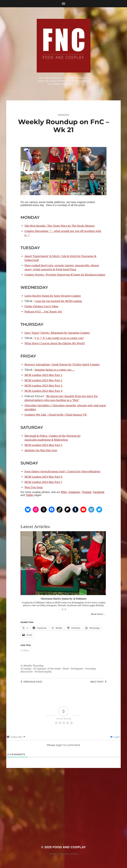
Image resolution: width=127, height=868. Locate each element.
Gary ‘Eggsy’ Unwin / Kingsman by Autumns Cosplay (57, 333)
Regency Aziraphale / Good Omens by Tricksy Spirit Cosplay (62, 364)
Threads (86, 492)
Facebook (99, 492)
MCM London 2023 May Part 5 (43, 445)
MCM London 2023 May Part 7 (43, 482)
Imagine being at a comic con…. (55, 370)
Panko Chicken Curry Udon (41, 306)
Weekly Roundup (34, 666)
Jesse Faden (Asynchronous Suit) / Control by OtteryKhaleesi (62, 471)
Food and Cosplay (69, 847)
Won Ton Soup (34, 487)
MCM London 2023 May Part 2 (43, 380)
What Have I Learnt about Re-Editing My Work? (55, 343)
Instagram (74, 492)
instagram (78, 669)
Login (115, 737)
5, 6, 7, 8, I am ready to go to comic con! (59, 338)
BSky (64, 492)
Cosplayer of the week (48, 669)
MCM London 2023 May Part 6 (43, 477)
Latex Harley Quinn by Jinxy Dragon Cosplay (53, 296)
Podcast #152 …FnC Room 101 (43, 312)
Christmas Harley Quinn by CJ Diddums (64, 599)
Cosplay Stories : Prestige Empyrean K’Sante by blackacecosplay (65, 275)
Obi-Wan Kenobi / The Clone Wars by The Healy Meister (60, 226)
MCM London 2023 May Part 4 (43, 391)
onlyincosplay (44, 672)
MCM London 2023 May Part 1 (43, 375)
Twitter (30, 495)
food (66, 669)
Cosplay (27, 669)
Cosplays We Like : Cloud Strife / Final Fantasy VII (56, 415)
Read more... (98, 614)
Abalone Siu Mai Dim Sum (41, 450)
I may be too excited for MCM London (58, 301)
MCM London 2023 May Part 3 (43, 386)
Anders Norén (69, 854)
